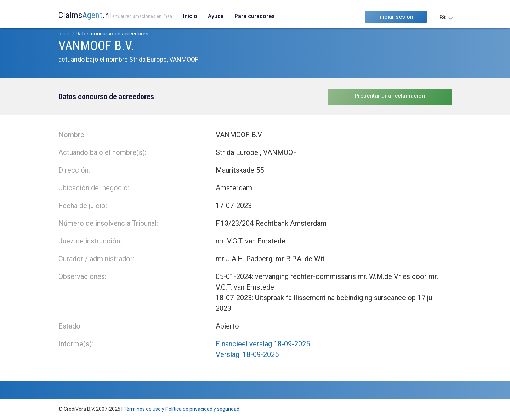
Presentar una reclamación (390, 96)
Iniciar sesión (396, 17)
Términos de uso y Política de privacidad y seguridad (182, 409)
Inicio (190, 16)
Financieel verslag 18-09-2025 (263, 344)
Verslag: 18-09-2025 (247, 354)
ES (442, 18)
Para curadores (255, 16)
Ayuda (216, 16)
